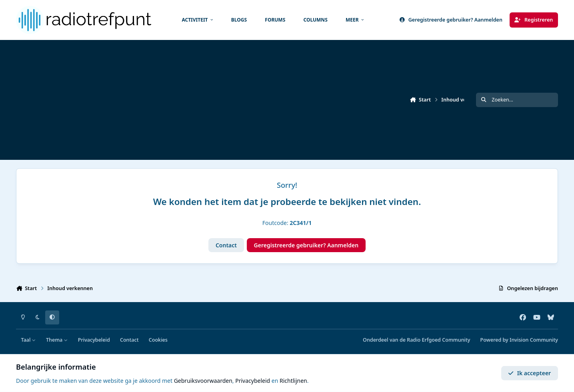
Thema (57, 340)
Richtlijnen (293, 381)
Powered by (519, 340)
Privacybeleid (94, 340)
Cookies (158, 340)
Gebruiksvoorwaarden (203, 381)
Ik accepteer (529, 373)
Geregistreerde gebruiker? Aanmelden (306, 245)
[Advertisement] (256, 100)
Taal (29, 340)
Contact (226, 245)
